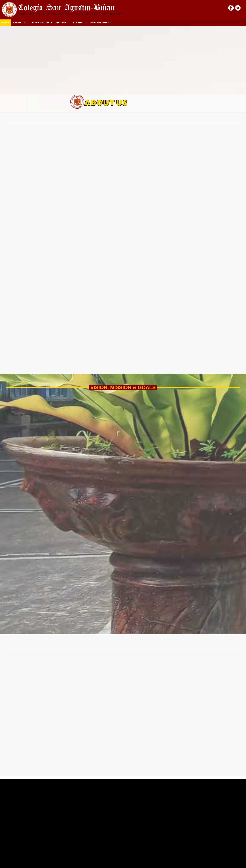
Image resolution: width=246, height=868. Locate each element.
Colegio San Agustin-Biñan (66, 7)
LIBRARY (61, 23)
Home (5, 23)
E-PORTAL (78, 23)
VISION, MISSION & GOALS (123, 387)
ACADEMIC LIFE (40, 23)
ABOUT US (19, 23)
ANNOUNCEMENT (100, 23)
